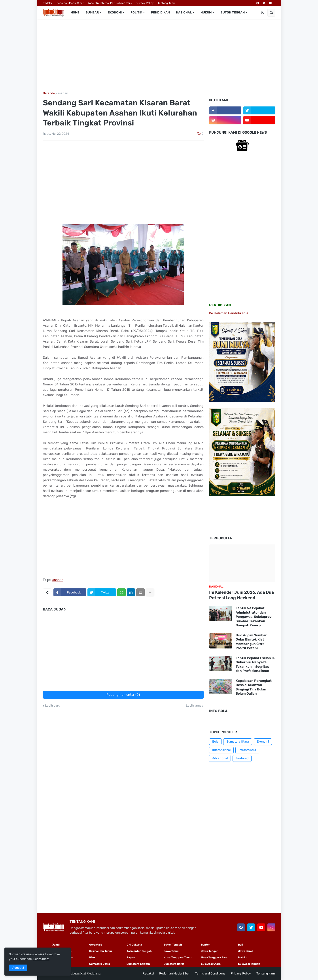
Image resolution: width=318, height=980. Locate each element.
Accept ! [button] (18, 968)
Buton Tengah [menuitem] (233, 12)
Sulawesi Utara (211, 964)
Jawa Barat (245, 951)
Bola (215, 742)
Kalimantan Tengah (139, 951)
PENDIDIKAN (220, 305)
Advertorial (220, 758)
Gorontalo (96, 945)
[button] (263, 13)
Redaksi (48, 3)
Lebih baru (53, 706)
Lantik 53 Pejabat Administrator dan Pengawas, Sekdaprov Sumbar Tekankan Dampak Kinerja (254, 617)
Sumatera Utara (238, 742)
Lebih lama (194, 706)
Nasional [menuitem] (184, 12)
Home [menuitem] (75, 12)
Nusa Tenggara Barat (215, 957)
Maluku (243, 957)
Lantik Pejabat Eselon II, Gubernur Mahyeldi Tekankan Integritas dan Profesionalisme (255, 664)
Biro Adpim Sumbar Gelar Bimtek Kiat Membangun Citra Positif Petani (251, 642)
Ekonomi (263, 742)
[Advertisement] (159, 55)
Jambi (56, 945)
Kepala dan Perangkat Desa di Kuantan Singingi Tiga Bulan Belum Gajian (254, 687)
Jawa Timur (171, 951)
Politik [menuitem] (136, 12)
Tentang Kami (166, 3)
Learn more (41, 959)
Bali (240, 945)
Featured (242, 758)
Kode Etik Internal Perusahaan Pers (110, 3)
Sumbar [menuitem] (92, 12)
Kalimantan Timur (101, 951)
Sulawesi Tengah (249, 964)
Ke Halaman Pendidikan (229, 313)
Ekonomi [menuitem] (115, 12)
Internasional (221, 750)
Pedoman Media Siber (70, 3)
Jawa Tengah (210, 951)
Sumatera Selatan (138, 964)
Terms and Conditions (210, 973)
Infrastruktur (247, 750)
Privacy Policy (145, 3)
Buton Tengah (173, 945)
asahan (63, 93)
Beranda (49, 93)
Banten (206, 945)
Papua (131, 957)
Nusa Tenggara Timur (178, 957)
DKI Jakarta (134, 945)
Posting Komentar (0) (123, 695)
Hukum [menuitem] (206, 12)
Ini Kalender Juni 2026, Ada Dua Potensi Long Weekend (241, 595)
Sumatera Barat (174, 964)
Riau (92, 957)
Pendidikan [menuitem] (160, 12)
